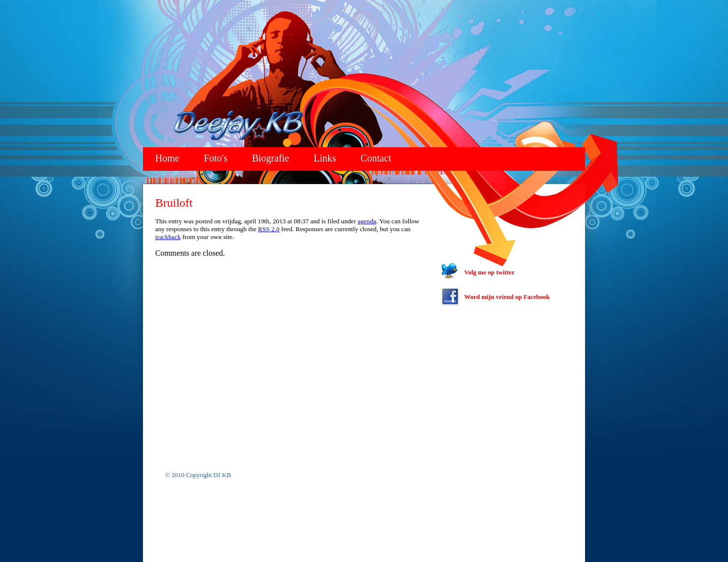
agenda (367, 221)
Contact (376, 158)
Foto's (216, 158)
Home (167, 158)
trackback (168, 237)
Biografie (271, 158)
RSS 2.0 (269, 229)
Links (325, 158)
